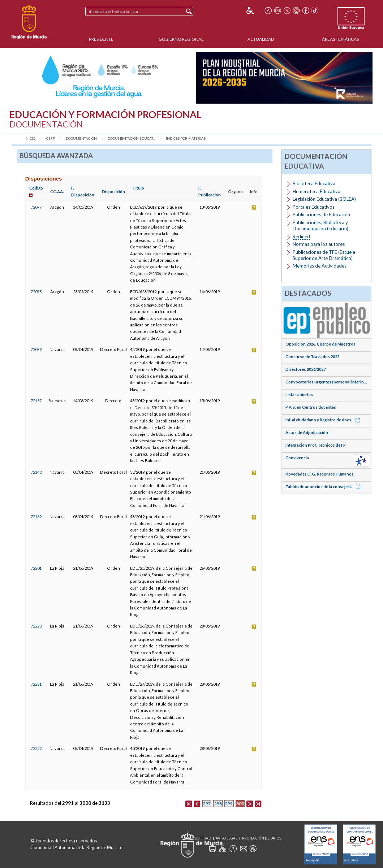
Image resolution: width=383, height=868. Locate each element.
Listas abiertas (299, 394)
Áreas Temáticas (340, 39)
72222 (36, 748)
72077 (36, 207)
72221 (36, 684)
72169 (36, 517)
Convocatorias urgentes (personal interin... (326, 382)
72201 (36, 568)
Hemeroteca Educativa (317, 191)
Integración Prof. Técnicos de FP (316, 445)
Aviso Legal (227, 838)
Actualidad (261, 39)
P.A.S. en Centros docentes (311, 407)
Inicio (30, 138)
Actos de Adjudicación (307, 432)
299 (229, 804)
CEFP (51, 138)
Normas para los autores (319, 244)
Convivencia (297, 458)
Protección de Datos (262, 838)
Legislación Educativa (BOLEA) (324, 199)
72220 (36, 626)
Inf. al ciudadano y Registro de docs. (324, 420)
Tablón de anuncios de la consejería (324, 487)
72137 (36, 401)
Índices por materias (186, 138)
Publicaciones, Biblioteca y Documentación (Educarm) (320, 225)
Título (138, 188)
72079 (36, 349)
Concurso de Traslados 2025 (312, 357)
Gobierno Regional (181, 39)
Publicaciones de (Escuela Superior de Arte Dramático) (324, 255)
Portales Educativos (314, 207)
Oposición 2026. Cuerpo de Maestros (320, 344)
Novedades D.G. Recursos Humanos (320, 474)
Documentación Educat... (131, 138)
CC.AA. (57, 192)
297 (207, 804)
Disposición (113, 192)
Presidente (101, 39)
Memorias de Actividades (320, 266)
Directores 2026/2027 (305, 369)
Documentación (81, 138)
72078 (36, 292)
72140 (36, 472)
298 (218, 804)
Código (36, 188)
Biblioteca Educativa (314, 183)
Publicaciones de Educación (321, 214)
